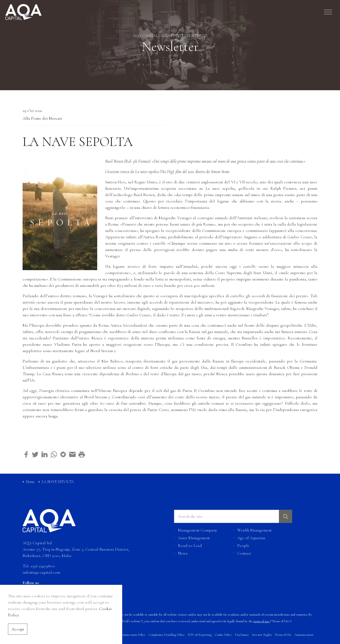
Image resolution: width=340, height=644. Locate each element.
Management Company (198, 530)
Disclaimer (242, 635)
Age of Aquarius (251, 538)
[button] (286, 516)
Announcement (304, 635)
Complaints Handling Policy (167, 635)
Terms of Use (283, 635)
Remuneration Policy (132, 635)
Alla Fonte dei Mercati (42, 118)
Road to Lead (190, 546)
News (183, 553)
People (243, 546)
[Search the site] (233, 516)
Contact (244, 553)
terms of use (261, 621)
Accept (18, 638)
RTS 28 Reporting (200, 635)
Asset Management (194, 538)
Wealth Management (254, 530)
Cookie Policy (223, 635)
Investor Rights (262, 635)
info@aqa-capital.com (41, 572)
